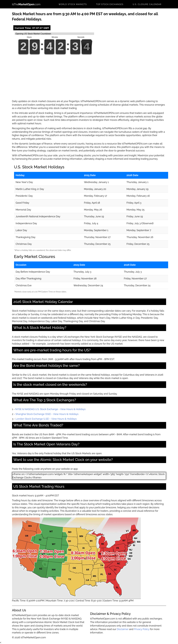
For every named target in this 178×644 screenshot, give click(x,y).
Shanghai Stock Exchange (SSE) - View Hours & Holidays (47, 414)
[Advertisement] (89, 79)
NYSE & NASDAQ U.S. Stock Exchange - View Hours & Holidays (50, 409)
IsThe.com (26, 4)
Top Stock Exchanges (110, 4)
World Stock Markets (73, 4)
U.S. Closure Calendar (147, 4)
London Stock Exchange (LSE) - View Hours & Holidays (46, 419)
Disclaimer (123, 629)
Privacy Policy (142, 629)
